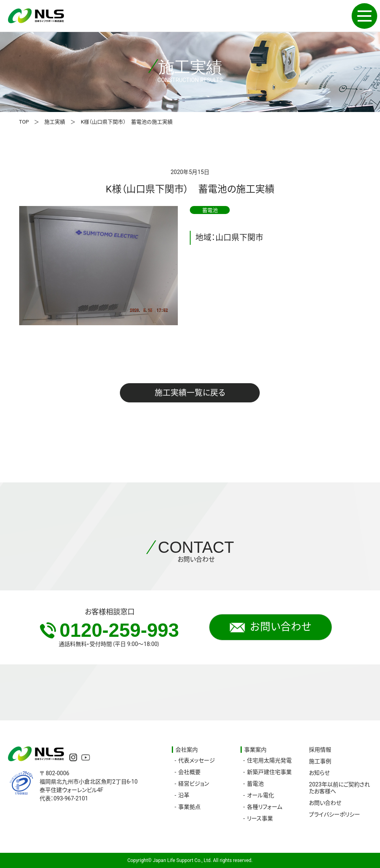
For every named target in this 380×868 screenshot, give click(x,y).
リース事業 (260, 818)
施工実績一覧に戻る (190, 393)
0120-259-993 (109, 630)
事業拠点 (189, 807)
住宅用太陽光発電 (269, 760)
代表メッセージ (197, 760)
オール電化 (261, 795)
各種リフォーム (265, 807)
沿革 (184, 795)
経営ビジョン (194, 784)
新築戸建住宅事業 (269, 772)
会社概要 (189, 772)
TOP (24, 122)
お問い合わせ (271, 627)
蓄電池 (255, 784)
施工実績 (55, 122)
